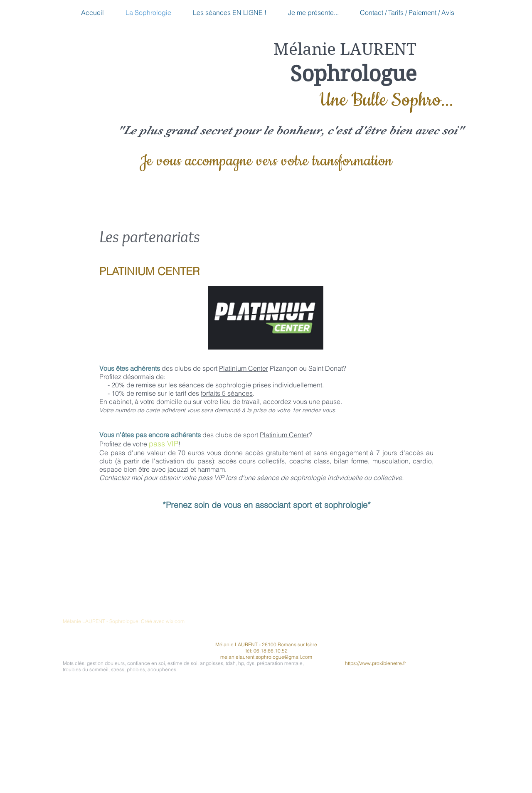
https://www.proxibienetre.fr (376, 663)
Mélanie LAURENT (345, 49)
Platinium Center (244, 368)
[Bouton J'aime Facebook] (366, 626)
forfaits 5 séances (227, 393)
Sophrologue (353, 74)
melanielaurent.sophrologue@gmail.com (266, 657)
